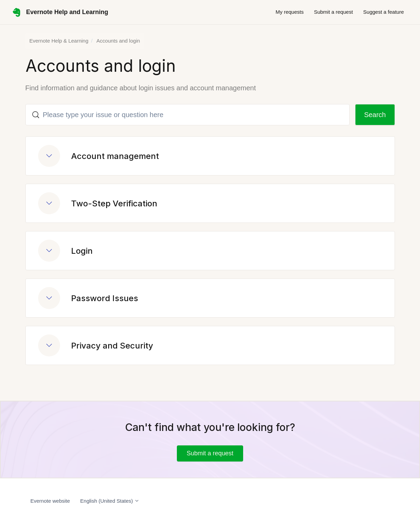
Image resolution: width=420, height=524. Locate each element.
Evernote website (50, 501)
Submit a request (333, 12)
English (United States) (110, 501)
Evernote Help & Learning (59, 41)
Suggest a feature (384, 12)
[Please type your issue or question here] (188, 115)
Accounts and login (118, 41)
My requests (290, 12)
